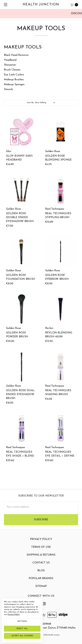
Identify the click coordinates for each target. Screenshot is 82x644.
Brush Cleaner (12, 70)
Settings (22, 621)
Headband (10, 60)
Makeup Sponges (14, 84)
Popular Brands (41, 582)
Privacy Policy (41, 543)
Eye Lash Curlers (14, 75)
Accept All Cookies (22, 636)
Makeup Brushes (14, 80)
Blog (41, 574)
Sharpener (10, 65)
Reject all (22, 629)
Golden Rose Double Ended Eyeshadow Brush (20, 218)
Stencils (8, 89)
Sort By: (31, 103)
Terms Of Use (41, 550)
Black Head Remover (16, 55)
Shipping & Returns (41, 558)
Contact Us (41, 566)
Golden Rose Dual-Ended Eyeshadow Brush (21, 395)
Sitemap (41, 590)
